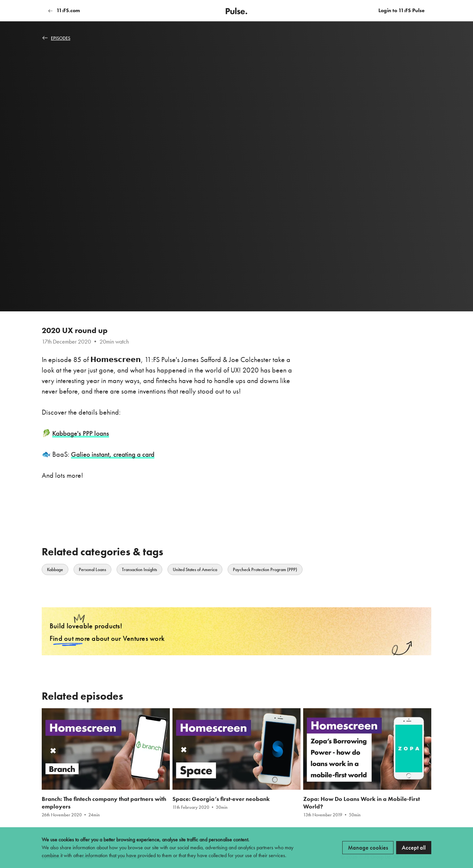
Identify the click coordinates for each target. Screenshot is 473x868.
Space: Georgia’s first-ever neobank (221, 802)
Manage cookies (368, 847)
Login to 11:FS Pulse (402, 10)
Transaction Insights (139, 569)
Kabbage (55, 569)
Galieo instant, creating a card (115, 454)
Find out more (70, 640)
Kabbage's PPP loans (83, 433)
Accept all (414, 847)
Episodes (56, 38)
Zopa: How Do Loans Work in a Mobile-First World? (361, 806)
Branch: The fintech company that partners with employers (104, 806)
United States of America (195, 569)
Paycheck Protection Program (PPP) (265, 569)
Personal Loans (92, 569)
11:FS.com (64, 10)
